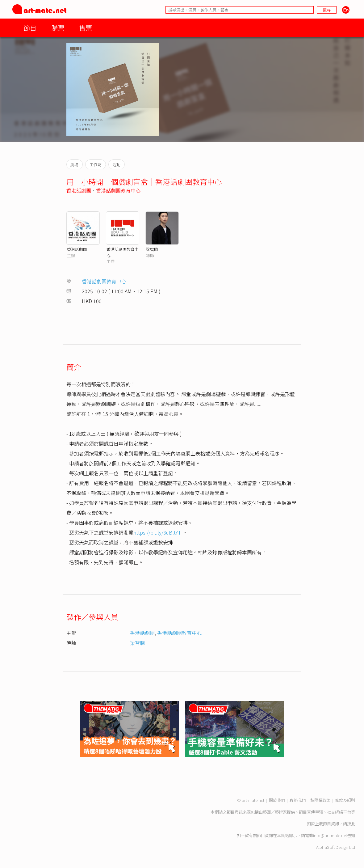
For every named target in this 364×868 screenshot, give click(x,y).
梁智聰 (152, 249)
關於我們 (277, 800)
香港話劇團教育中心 (118, 190)
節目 (30, 28)
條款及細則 (345, 800)
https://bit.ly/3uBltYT (157, 532)
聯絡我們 (298, 800)
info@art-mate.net (330, 835)
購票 (58, 28)
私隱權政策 (320, 800)
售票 (86, 28)
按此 (351, 824)
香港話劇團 (79, 190)
